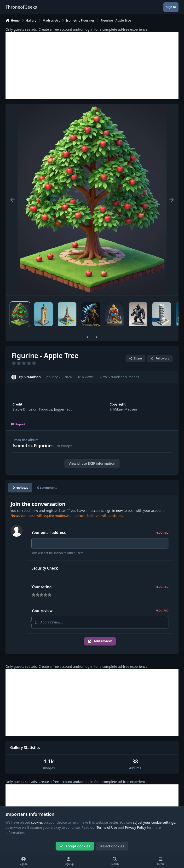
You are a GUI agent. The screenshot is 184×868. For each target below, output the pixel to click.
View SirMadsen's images (119, 377)
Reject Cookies (112, 846)
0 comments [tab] (47, 488)
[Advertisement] (92, 65)
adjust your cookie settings (154, 822)
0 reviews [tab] (20, 488)
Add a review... (49, 624)
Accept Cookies (75, 846)
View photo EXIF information (92, 463)
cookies (37, 822)
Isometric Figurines (33, 445)
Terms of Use (107, 828)
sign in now (114, 511)
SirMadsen (32, 377)
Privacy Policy (135, 828)
